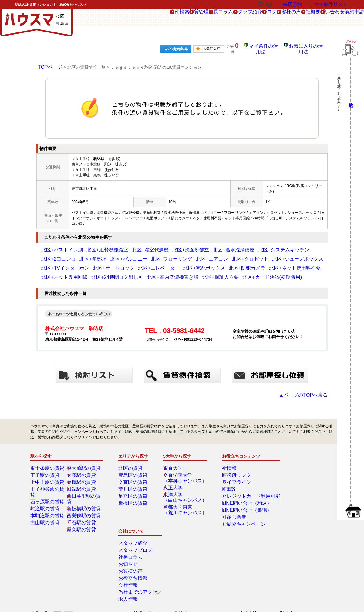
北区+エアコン (119, 255)
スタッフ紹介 (194, 18)
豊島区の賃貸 (134, 471)
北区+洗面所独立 (156, 246)
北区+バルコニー (55, 255)
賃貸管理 (127, 18)
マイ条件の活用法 (268, 47)
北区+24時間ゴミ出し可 (207, 264)
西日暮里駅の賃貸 (86, 492)
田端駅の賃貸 (82, 485)
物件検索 (98, 18)
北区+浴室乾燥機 (125, 246)
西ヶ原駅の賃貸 (48, 492)
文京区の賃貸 (134, 478)
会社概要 (285, 18)
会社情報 (291, 506)
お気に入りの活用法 (307, 47)
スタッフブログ (296, 471)
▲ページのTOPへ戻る (309, 391)
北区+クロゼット (149, 255)
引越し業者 (229, 513)
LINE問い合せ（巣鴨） (239, 506)
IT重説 (226, 485)
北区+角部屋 (290, 246)
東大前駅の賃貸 (84, 464)
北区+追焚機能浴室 (92, 246)
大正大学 (175, 483)
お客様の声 (254, 18)
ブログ (225, 18)
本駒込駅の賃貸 (48, 506)
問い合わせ (316, 18)
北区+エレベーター (298, 255)
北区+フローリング (88, 255)
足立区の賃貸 (134, 492)
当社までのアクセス (300, 513)
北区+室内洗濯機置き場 (250, 264)
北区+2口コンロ (264, 246)
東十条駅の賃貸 (48, 464)
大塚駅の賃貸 (82, 471)
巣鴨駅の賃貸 (82, 478)
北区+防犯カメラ (90, 264)
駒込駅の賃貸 (46, 499)
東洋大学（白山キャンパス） (184, 493)
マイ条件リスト (331, 4)
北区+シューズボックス (185, 255)
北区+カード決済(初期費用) (64, 273)
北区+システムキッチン (228, 246)
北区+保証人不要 (286, 264)
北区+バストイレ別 (57, 246)
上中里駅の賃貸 (48, 478)
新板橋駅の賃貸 (84, 499)
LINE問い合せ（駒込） (239, 499)
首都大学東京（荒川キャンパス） (184, 505)
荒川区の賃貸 (134, 485)
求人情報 (291, 520)
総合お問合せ (52, 553)
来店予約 (96, 553)
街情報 (226, 464)
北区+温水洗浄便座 (189, 246)
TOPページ (49, 63)
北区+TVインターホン (226, 255)
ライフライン (231, 478)
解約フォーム (52, 567)
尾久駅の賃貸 (82, 520)
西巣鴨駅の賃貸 (84, 506)
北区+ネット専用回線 (167, 264)
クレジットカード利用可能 (242, 492)
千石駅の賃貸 (82, 513)
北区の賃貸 (132, 464)
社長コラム (158, 18)
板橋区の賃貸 (134, 499)
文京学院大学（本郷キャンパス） (184, 474)
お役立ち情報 (295, 499)
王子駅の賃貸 (46, 471)
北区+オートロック (263, 255)
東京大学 (175, 464)
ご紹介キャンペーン (237, 520)
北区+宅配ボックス (57, 264)
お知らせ (291, 485)
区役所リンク (231, 471)
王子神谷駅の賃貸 (49, 485)
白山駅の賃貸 (46, 513)
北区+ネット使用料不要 (127, 264)
